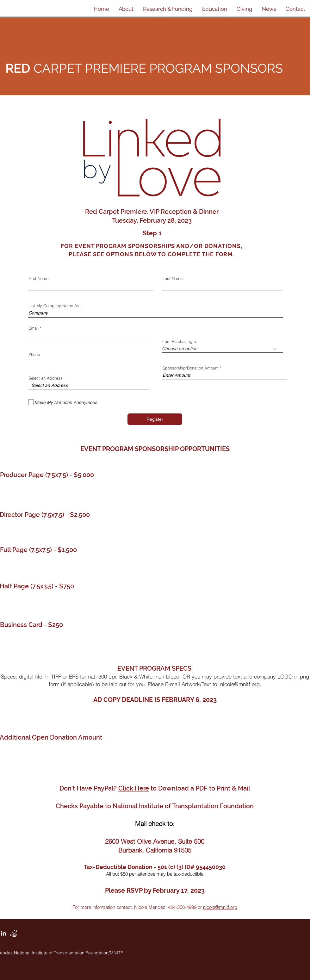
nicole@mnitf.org (240, 684)
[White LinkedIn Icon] (3, 933)
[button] (126, 9)
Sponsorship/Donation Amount (191, 368)
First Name (38, 279)
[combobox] (89, 385)
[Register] (155, 419)
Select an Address (46, 378)
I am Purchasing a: (180, 341)
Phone (34, 354)
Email (34, 328)
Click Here (134, 788)
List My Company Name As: (55, 306)
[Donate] (14, 933)
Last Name (173, 279)
